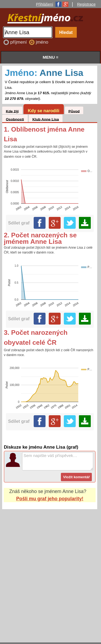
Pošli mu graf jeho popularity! (50, 499)
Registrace (86, 4)
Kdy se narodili (43, 111)
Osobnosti (15, 119)
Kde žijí (12, 111)
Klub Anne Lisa (46, 119)
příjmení (19, 42)
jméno (42, 42)
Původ (74, 111)
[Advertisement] (50, 571)
